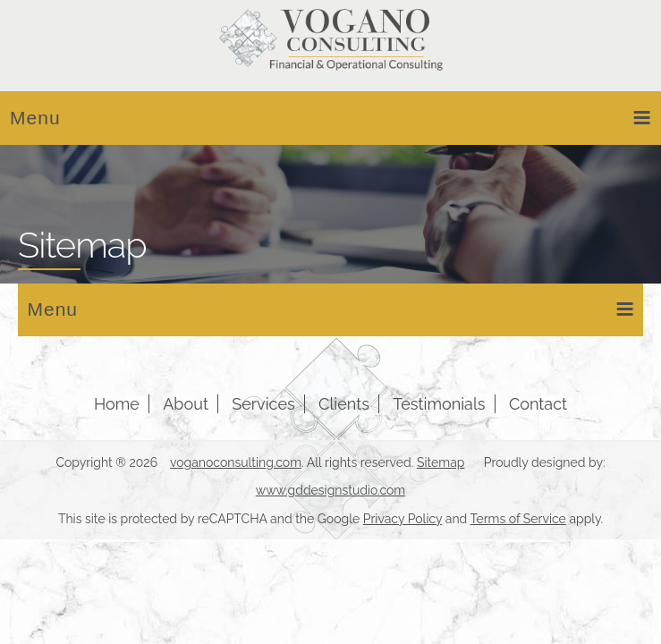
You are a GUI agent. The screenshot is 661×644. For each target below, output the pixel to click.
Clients (344, 404)
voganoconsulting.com (236, 462)
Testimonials (439, 404)
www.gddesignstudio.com (330, 490)
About (186, 404)
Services (263, 404)
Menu (330, 117)
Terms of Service (517, 519)
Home (117, 404)
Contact (538, 404)
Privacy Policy (403, 519)
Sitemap (441, 462)
